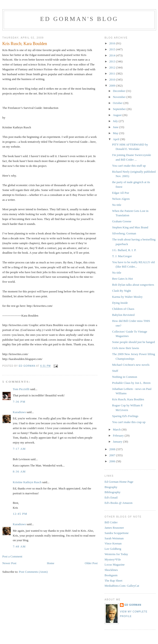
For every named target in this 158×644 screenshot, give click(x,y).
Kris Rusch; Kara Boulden (128, 399)
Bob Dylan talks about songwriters (133, 285)
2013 (113, 61)
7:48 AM (19, 546)
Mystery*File (113, 559)
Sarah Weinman (114, 538)
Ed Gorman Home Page (119, 482)
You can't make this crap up (129, 422)
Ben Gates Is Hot (122, 279)
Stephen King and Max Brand (130, 227)
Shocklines (111, 570)
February (119, 435)
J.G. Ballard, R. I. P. (124, 250)
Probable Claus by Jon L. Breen (131, 383)
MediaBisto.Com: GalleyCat (122, 586)
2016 (113, 43)
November (120, 97)
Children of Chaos (123, 309)
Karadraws (19, 412)
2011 (113, 73)
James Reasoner (114, 528)
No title (117, 205)
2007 (113, 455)
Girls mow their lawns (125, 348)
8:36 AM (19, 471)
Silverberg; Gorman (124, 233)
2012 (113, 67)
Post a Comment (12, 556)
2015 (113, 49)
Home (51, 563)
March (117, 429)
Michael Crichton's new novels (131, 365)
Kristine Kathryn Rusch (27, 482)
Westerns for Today (116, 554)
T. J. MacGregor (122, 256)
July (116, 121)
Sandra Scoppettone (117, 533)
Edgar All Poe (120, 193)
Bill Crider (111, 522)
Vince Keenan (113, 543)
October (118, 103)
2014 (113, 55)
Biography (111, 487)
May (116, 133)
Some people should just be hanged (133, 342)
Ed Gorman (133, 605)
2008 (113, 449)
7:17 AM (19, 449)
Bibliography (113, 492)
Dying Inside (120, 303)
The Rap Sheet (114, 581)
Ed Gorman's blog (79, 19)
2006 (113, 461)
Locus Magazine (115, 565)
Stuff (115, 371)
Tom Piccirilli (21, 389)
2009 (113, 86)
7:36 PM (19, 402)
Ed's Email (111, 497)
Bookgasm (111, 575)
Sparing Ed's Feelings (125, 416)
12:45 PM (20, 514)
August (118, 115)
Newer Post (9, 563)
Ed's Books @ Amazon (118, 503)
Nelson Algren (121, 199)
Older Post (91, 563)
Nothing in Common (125, 377)
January (118, 442)
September (120, 109)
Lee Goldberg (113, 549)
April (117, 139)
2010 (113, 79)
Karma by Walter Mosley (127, 297)
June (116, 127)
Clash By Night (121, 291)
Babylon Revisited (123, 315)
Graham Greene (122, 221)
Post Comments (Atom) (33, 572)
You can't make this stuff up (129, 166)
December (120, 91)
